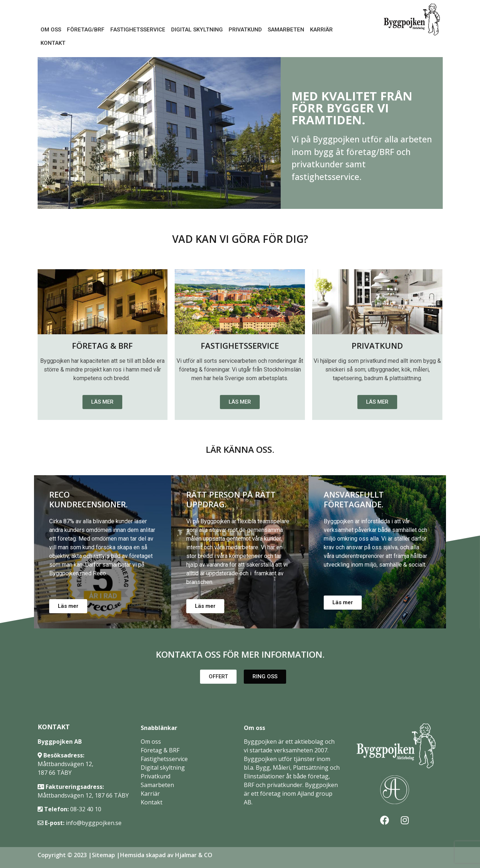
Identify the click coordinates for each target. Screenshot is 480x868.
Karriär (321, 30)
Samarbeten (286, 30)
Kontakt (53, 43)
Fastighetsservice (138, 30)
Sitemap (103, 855)
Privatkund (245, 30)
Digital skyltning (163, 768)
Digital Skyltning (197, 30)
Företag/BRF (86, 30)
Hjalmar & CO (193, 855)
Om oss (51, 30)
